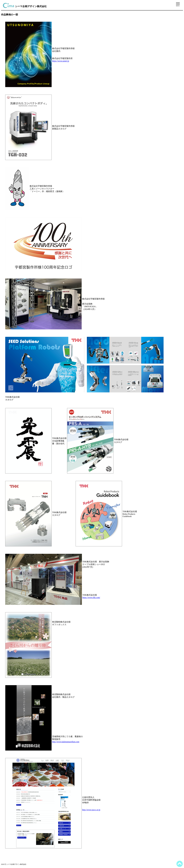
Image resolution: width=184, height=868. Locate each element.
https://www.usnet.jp (61, 61)
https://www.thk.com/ (91, 597)
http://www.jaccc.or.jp (91, 810)
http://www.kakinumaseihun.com (66, 742)
